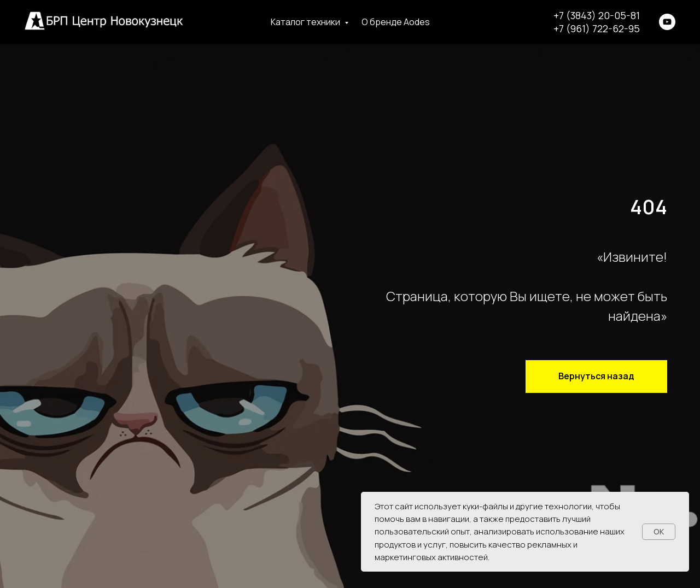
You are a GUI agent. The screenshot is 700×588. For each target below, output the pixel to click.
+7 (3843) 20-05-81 (597, 15)
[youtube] (667, 22)
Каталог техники (306, 22)
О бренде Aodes (396, 22)
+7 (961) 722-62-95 (597, 28)
